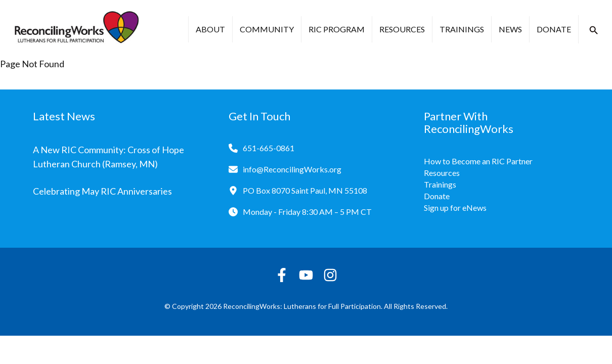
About (210, 29)
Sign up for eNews (455, 208)
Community (267, 29)
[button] (594, 30)
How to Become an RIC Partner (478, 161)
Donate (554, 29)
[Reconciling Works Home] (76, 29)
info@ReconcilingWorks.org (292, 169)
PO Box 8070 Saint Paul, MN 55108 (305, 190)
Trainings (462, 29)
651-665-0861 (269, 148)
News (510, 29)
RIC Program (337, 29)
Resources (402, 29)
